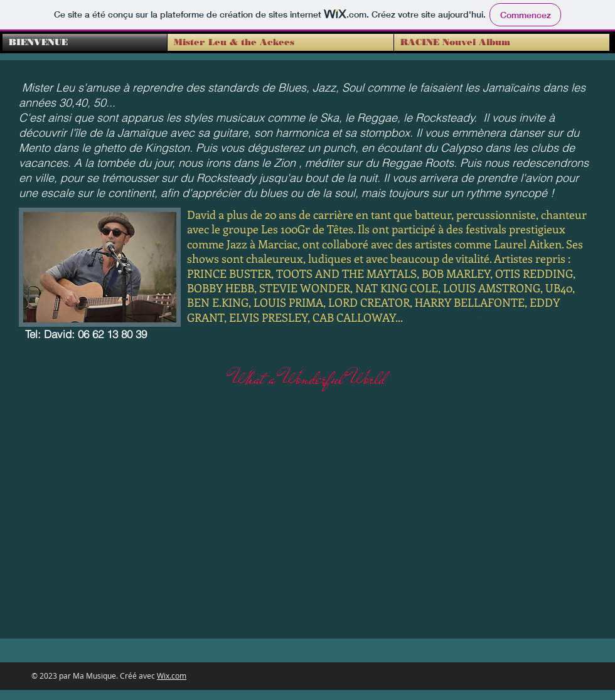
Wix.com (172, 676)
